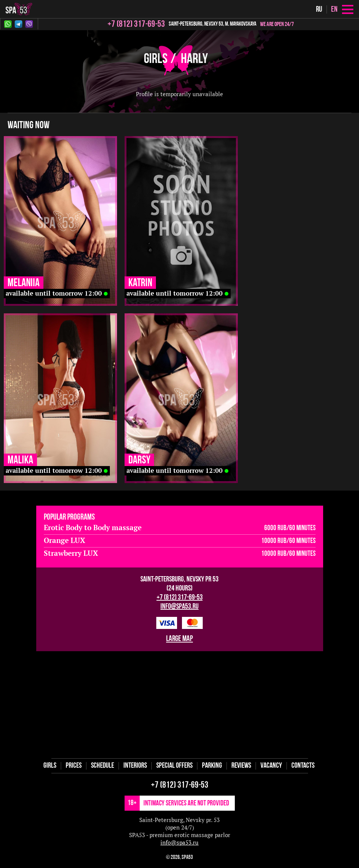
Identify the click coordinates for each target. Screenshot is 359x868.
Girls (156, 59)
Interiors (135, 766)
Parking (212, 766)
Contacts (303, 766)
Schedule (102, 766)
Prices (74, 766)
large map (179, 639)
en (334, 10)
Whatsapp (8, 24)
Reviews (241, 766)
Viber (29, 24)
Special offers (174, 766)
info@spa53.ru (179, 607)
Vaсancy (271, 766)
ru (319, 10)
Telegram (18, 24)
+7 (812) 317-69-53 (180, 598)
